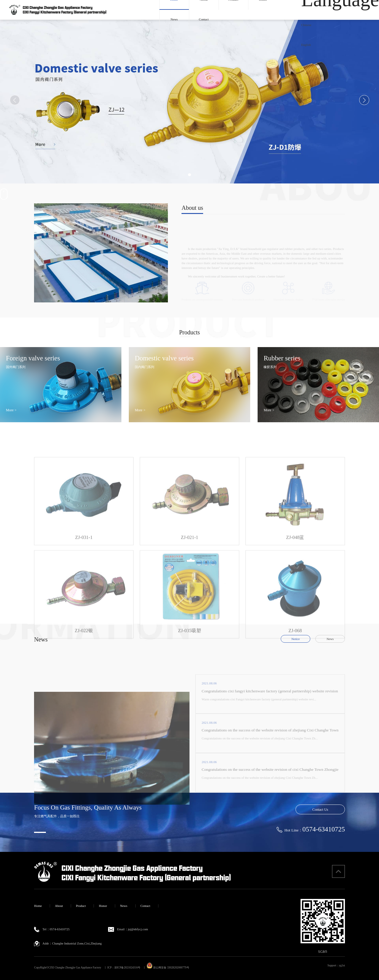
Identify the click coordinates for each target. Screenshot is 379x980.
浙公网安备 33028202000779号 (168, 968)
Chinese (306, 25)
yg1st (342, 966)
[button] (183, 175)
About (59, 906)
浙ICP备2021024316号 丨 (130, 968)
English (306, 45)
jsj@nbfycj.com (138, 929)
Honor (103, 906)
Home (38, 906)
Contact (204, 19)
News (174, 19)
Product (81, 906)
